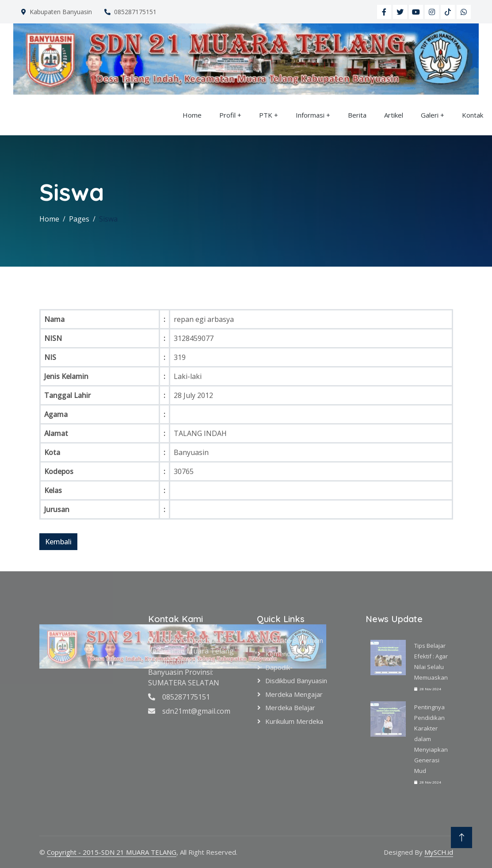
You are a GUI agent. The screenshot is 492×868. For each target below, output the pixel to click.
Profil (227, 115)
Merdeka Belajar (290, 707)
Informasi (310, 115)
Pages (79, 219)
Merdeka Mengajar (294, 694)
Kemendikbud (286, 654)
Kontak (473, 115)
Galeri (430, 115)
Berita (357, 115)
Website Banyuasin (294, 640)
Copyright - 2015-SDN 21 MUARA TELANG (112, 852)
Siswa (108, 219)
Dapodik (278, 667)
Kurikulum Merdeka (294, 721)
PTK (266, 115)
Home (192, 115)
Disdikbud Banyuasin (296, 681)
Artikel (394, 115)
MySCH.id (439, 852)
